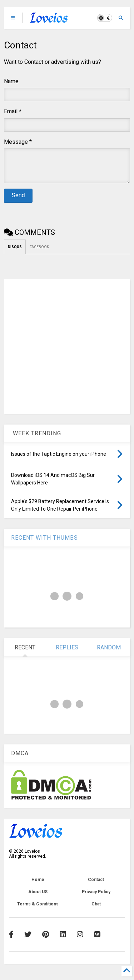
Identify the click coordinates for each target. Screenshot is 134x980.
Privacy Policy (96, 897)
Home (38, 885)
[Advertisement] (67, 352)
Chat (96, 909)
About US (38, 897)
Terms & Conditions (38, 909)
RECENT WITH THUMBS (44, 543)
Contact (96, 885)
